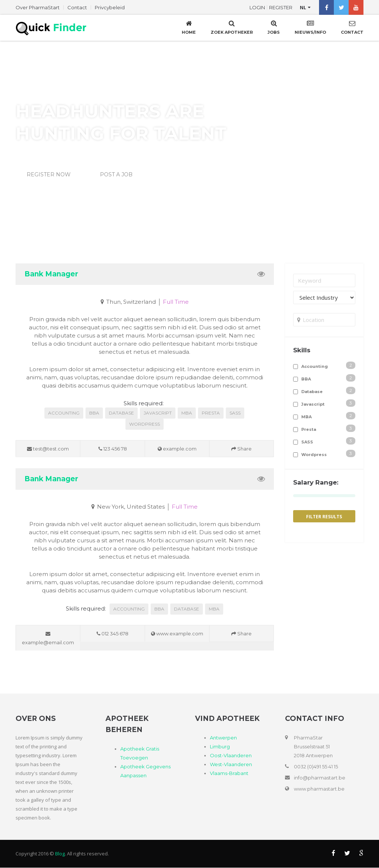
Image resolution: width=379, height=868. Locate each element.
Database (121, 413)
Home (189, 27)
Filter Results (324, 517)
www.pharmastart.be (319, 789)
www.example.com (177, 633)
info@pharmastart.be (320, 778)
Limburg (220, 747)
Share (242, 449)
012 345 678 (113, 633)
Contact (77, 7)
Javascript (158, 413)
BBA (94, 413)
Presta (211, 413)
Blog (60, 854)
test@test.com (48, 449)
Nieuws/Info (310, 27)
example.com (177, 449)
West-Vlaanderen (231, 765)
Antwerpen (223, 738)
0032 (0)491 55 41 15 (316, 767)
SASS (235, 413)
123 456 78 (113, 449)
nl (303, 7)
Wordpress (145, 424)
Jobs (274, 27)
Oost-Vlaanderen (231, 756)
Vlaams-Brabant (229, 774)
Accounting (64, 413)
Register (281, 7)
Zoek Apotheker (232, 27)
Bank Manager (51, 274)
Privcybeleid (110, 7)
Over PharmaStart (38, 7)
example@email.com (48, 638)
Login (257, 7)
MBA (187, 413)
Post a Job (116, 174)
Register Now (49, 174)
